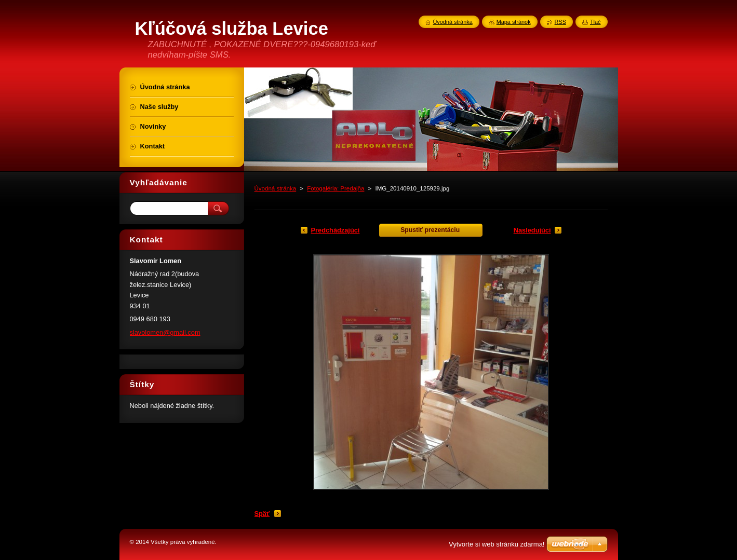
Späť (262, 514)
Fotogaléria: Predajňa (336, 188)
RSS (560, 22)
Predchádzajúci (336, 230)
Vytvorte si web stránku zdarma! (497, 544)
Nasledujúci (532, 230)
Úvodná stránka (276, 188)
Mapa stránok (514, 22)
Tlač (595, 22)
